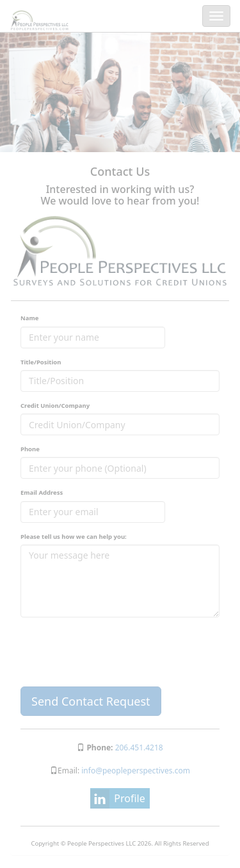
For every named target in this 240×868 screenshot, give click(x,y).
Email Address (42, 492)
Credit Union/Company (55, 406)
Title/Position (41, 362)
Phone (30, 449)
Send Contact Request (91, 701)
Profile (129, 798)
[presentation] (118, 652)
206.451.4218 (139, 748)
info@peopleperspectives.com (135, 771)
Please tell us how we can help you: (74, 537)
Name (29, 318)
